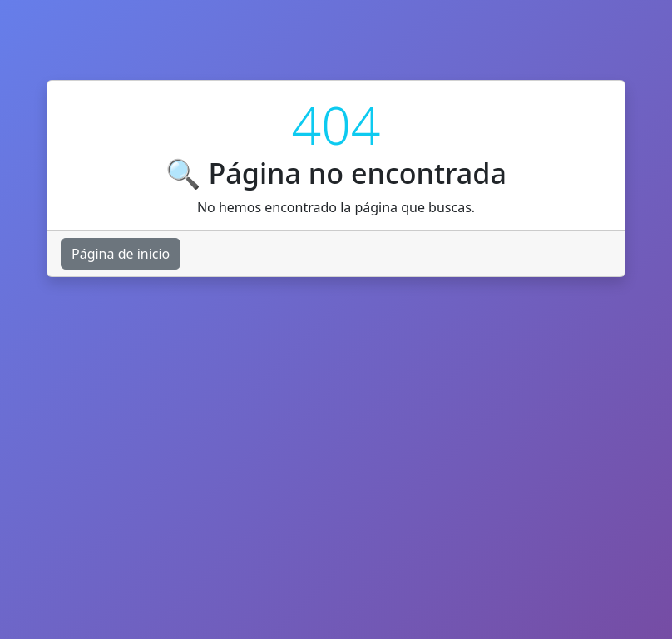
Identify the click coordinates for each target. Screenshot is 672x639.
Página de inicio (121, 254)
